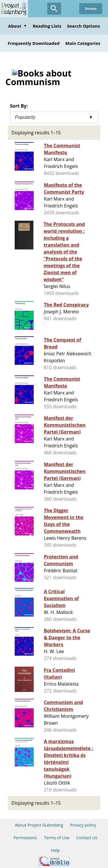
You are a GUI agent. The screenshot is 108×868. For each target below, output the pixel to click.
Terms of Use (57, 838)
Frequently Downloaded (34, 43)
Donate (91, 8)
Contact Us (87, 838)
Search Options (84, 26)
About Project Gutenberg (39, 825)
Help (55, 850)
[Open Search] (54, 9)
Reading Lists (47, 26)
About (18, 26)
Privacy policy (83, 825)
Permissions (25, 838)
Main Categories (83, 43)
